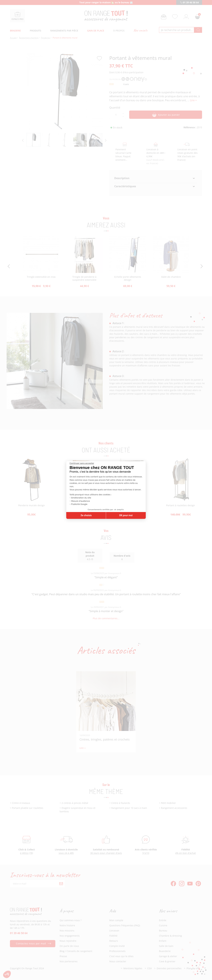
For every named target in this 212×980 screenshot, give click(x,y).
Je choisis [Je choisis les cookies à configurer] (86, 515)
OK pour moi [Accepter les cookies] (126, 515)
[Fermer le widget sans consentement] (82, 463)
